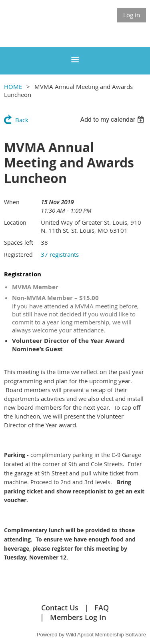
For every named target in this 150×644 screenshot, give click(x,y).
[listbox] (113, 120)
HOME (13, 87)
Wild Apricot (80, 635)
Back (22, 120)
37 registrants (60, 254)
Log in (132, 15)
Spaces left (19, 243)
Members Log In (78, 617)
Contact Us (60, 608)
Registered (18, 255)
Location (15, 222)
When (12, 202)
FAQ (102, 608)
